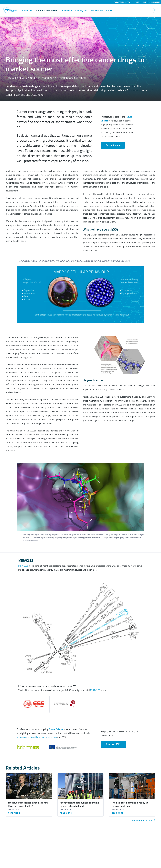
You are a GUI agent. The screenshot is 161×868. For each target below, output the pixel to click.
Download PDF (113, 744)
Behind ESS (154, 2)
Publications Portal (122, 2)
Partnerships (97, 10)
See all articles (143, 820)
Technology (66, 10)
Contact (136, 2)
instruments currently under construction (38, 737)
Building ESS (81, 10)
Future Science (113, 145)
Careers (110, 10)
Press (144, 2)
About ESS (27, 10)
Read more (14, 813)
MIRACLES (24, 566)
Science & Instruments (46, 10)
